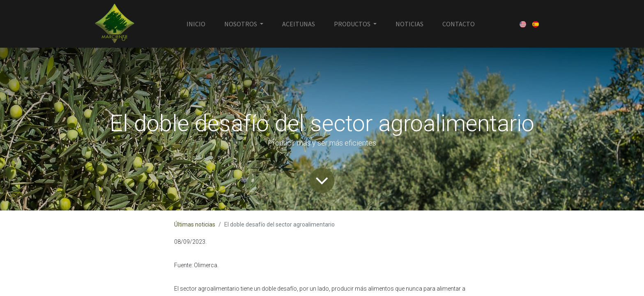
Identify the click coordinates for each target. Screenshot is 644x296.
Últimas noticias (195, 224)
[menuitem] (196, 24)
